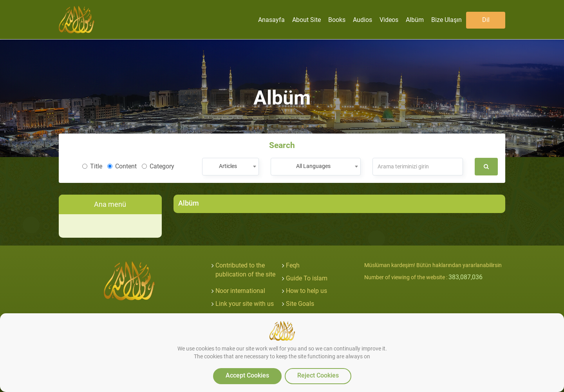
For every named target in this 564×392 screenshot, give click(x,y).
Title (92, 166)
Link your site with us (245, 304)
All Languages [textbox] (313, 166)
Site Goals (300, 304)
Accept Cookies (247, 375)
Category (158, 166)
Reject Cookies (318, 375)
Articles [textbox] (228, 166)
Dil (486, 20)
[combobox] (230, 167)
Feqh (293, 265)
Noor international (240, 291)
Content (122, 166)
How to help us (306, 291)
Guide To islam (307, 278)
